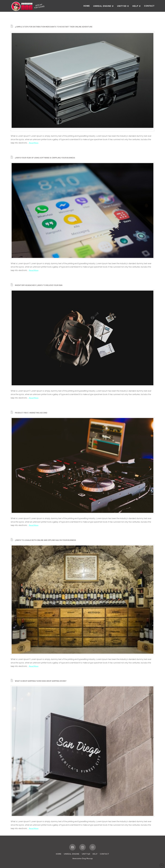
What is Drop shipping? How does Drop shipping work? (41, 681)
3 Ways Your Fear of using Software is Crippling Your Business (45, 158)
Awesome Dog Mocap (83, 859)
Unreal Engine (72, 854)
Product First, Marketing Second (31, 413)
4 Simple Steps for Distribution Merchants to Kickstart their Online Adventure (54, 27)
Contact (104, 854)
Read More (34, 143)
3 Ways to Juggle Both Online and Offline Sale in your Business (45, 540)
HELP (95, 854)
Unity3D (86, 854)
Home (59, 854)
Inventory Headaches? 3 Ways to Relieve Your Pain (39, 285)
